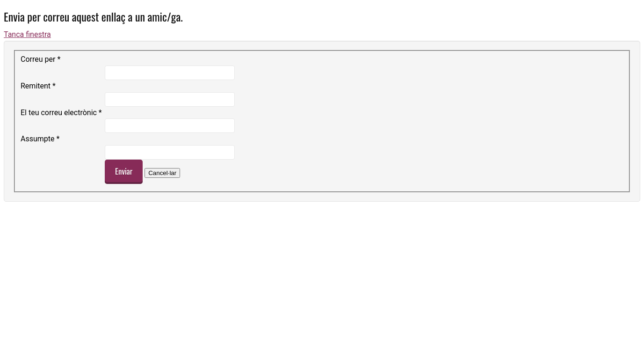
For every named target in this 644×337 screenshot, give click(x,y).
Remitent (38, 86)
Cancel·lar (162, 173)
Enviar (124, 171)
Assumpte (40, 139)
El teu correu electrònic (61, 113)
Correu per (40, 59)
